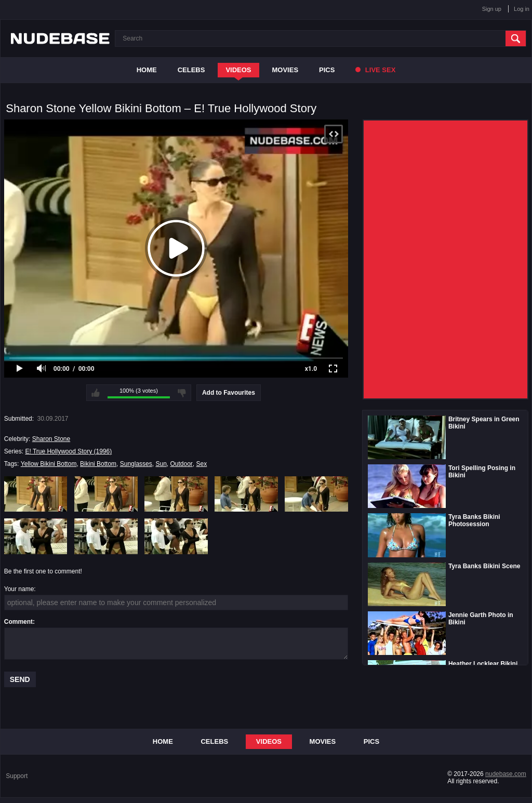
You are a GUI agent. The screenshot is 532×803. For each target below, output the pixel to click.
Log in (522, 9)
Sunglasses (136, 464)
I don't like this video (182, 393)
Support (17, 776)
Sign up (492, 9)
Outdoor (182, 464)
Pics (327, 70)
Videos (238, 70)
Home (147, 70)
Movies (285, 70)
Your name (19, 589)
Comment (18, 622)
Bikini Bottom (98, 464)
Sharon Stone (51, 439)
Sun (161, 464)
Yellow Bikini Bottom (49, 464)
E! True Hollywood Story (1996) (68, 451)
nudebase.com (506, 774)
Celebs (191, 70)
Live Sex (375, 70)
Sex (202, 464)
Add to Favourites (229, 393)
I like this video (96, 393)
